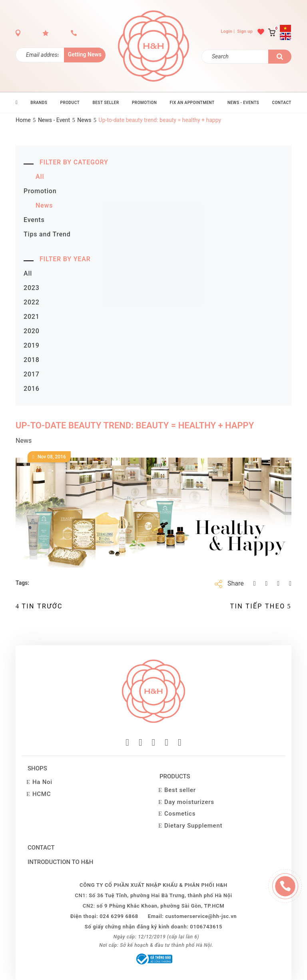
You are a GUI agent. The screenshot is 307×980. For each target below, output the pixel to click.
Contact (41, 848)
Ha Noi (42, 782)
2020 (32, 331)
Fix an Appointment (192, 103)
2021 (32, 317)
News (84, 120)
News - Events (243, 103)
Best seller (180, 790)
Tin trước (39, 606)
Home (23, 120)
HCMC (42, 794)
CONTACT (282, 103)
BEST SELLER (106, 103)
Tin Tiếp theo (261, 606)
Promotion (40, 191)
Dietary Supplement (193, 826)
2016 (32, 389)
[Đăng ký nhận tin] (40, 55)
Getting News (85, 54)
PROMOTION (144, 103)
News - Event (54, 120)
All (40, 177)
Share (236, 583)
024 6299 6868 (119, 916)
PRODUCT (70, 103)
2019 (32, 345)
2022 (32, 302)
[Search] (235, 57)
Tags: (22, 583)
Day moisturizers (189, 802)
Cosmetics (180, 814)
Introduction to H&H (60, 862)
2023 (32, 288)
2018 (32, 360)
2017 (32, 374)
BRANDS (39, 103)
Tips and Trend (47, 234)
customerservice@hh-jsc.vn (201, 916)
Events (34, 220)
